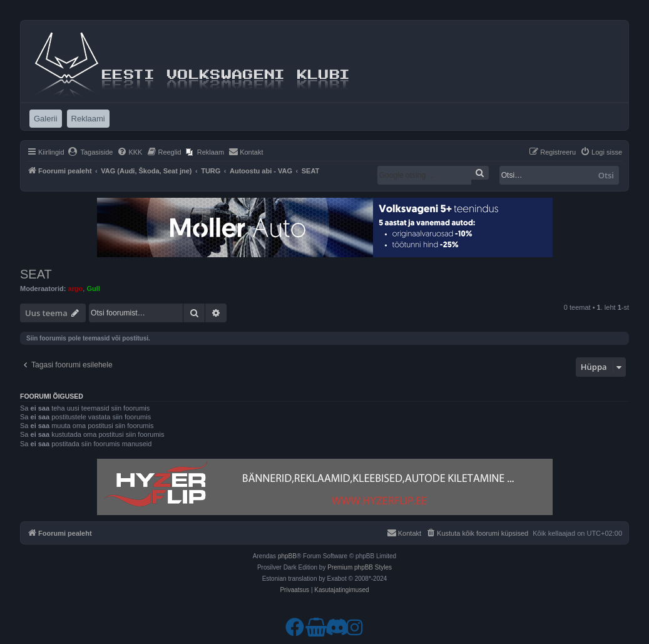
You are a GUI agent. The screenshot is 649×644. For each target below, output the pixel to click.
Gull (93, 289)
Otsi (606, 175)
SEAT (36, 274)
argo (75, 289)
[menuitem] (90, 152)
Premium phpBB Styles (360, 567)
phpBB (287, 556)
